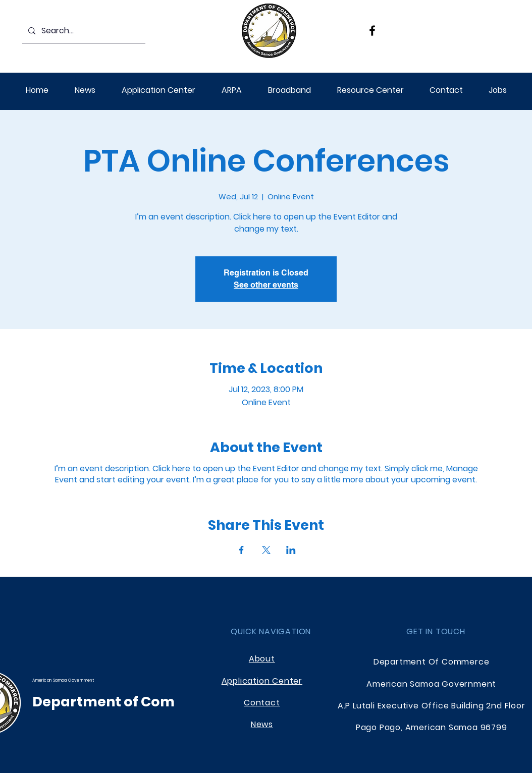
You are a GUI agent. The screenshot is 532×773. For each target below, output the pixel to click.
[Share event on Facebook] (242, 550)
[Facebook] (372, 31)
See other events (266, 285)
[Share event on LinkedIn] (291, 550)
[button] (232, 90)
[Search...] (83, 31)
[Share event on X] (266, 550)
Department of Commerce (127, 702)
